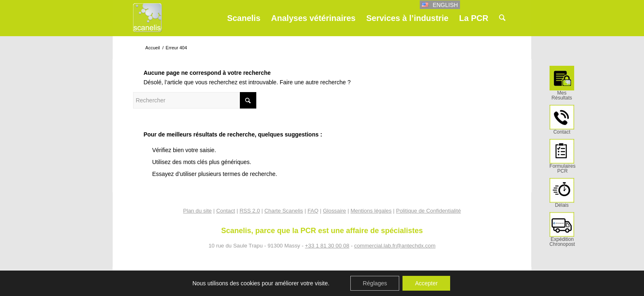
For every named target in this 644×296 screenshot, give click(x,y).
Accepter (426, 283)
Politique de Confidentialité (428, 211)
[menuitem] (562, 85)
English (445, 5)
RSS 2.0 (250, 211)
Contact (225, 211)
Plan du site (198, 211)
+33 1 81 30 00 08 (327, 246)
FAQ (313, 211)
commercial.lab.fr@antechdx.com (395, 246)
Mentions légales (371, 211)
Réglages (375, 283)
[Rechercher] (502, 18)
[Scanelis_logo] (147, 21)
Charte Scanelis (284, 211)
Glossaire (334, 211)
